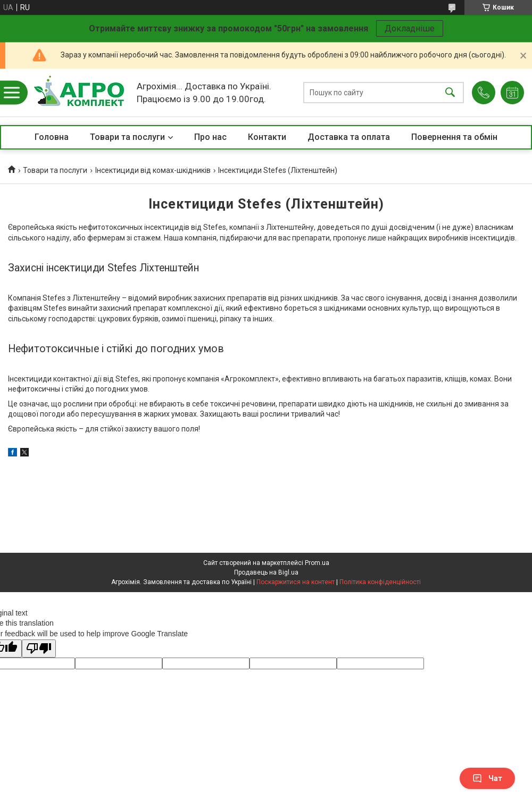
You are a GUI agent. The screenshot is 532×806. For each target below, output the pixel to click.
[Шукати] (450, 93)
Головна (52, 137)
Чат (487, 778)
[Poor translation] (39, 649)
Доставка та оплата (349, 137)
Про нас (210, 137)
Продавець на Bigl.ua (266, 572)
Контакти (267, 137)
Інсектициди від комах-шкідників (153, 170)
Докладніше (410, 28)
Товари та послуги (127, 137)
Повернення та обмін (454, 137)
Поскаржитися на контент (296, 582)
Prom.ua (317, 563)
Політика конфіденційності (380, 582)
